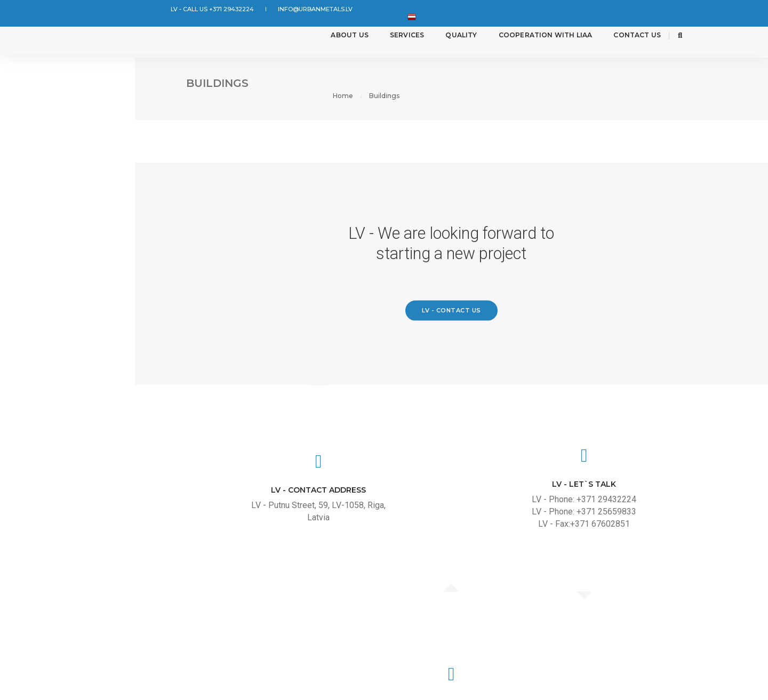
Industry (41, 121)
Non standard (53, 279)
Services (394, 37)
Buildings (42, 90)
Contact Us (624, 37)
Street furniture (62, 247)
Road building (53, 184)
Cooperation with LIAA (532, 37)
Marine (35, 216)
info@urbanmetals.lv (293, 10)
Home (663, 83)
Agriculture (49, 153)
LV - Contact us (462, 324)
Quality (448, 37)
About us (336, 37)
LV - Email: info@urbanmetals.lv (666, 536)
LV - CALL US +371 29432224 (204, 10)
